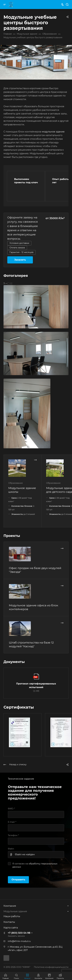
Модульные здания (15, 911)
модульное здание (53, 132)
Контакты (9, 922)
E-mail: (12, 822)
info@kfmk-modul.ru (19, 941)
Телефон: (13, 835)
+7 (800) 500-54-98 (19, 933)
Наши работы (12, 916)
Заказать (20, 260)
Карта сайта (11, 928)
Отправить (18, 880)
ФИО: (11, 809)
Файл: (11, 849)
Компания (10, 906)
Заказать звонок (16, 936)
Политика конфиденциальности (51, 967)
